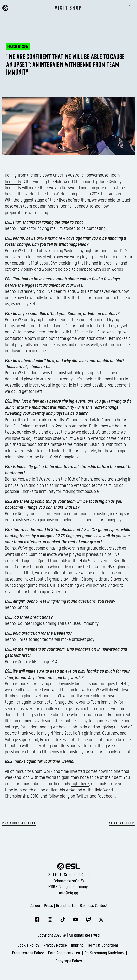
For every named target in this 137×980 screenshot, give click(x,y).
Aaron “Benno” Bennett (68, 206)
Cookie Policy (28, 945)
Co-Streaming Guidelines (105, 953)
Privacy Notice (55, 945)
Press (48, 906)
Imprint (77, 945)
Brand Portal (66, 906)
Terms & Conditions (103, 945)
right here (80, 784)
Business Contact (94, 906)
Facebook (106, 796)
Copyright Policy (69, 961)
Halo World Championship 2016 (73, 194)
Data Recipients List (64, 953)
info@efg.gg (69, 893)
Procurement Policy (28, 953)
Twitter (82, 796)
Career (35, 906)
